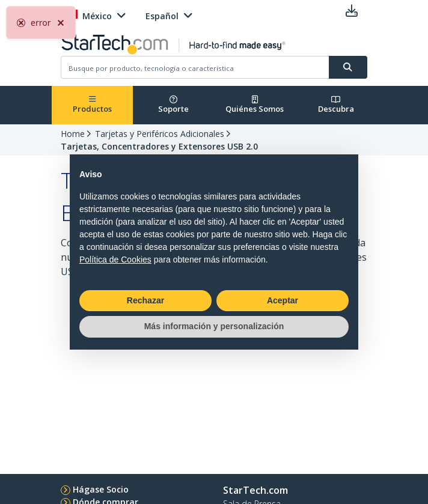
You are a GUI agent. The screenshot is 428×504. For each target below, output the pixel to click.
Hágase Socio (101, 489)
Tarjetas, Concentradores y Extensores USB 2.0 (159, 146)
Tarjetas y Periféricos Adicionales (160, 134)
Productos (92, 105)
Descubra (336, 105)
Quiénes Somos (255, 105)
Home (73, 134)
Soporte (173, 105)
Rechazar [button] (145, 300)
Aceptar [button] (283, 300)
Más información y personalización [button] (214, 326)
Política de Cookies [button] (115, 260)
